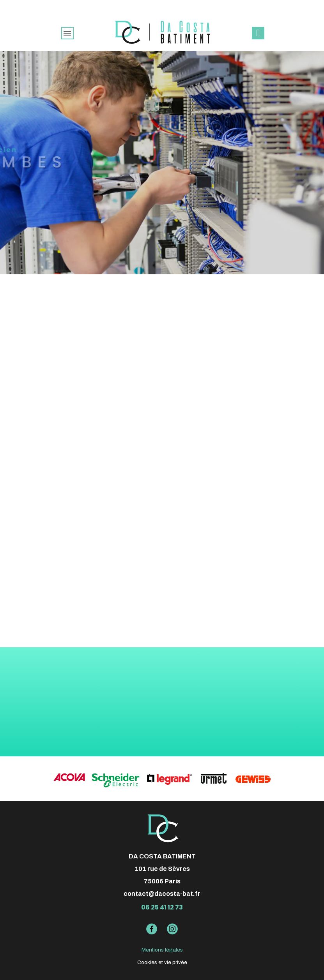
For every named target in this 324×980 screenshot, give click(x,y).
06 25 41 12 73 (162, 907)
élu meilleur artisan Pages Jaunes (162, 6)
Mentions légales (162, 950)
